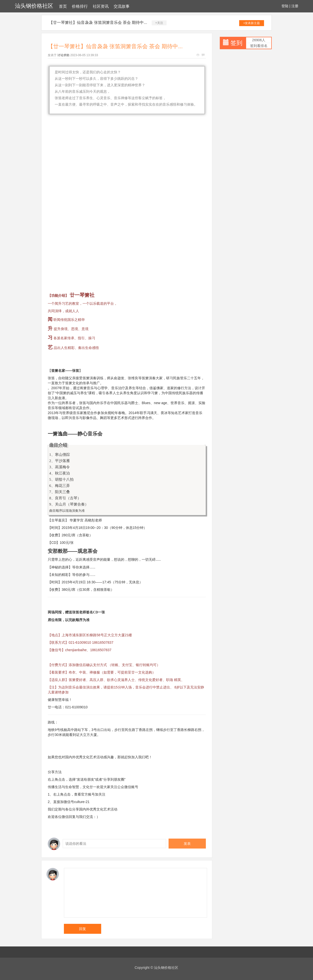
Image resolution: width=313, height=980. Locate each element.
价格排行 (80, 6)
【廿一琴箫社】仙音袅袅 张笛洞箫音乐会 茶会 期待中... (98, 22)
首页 (63, 6)
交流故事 (122, 6)
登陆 (285, 6)
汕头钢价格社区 (34, 6)
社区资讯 (101, 6)
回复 (83, 929)
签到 (236, 43)
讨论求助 (63, 55)
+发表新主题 (251, 23)
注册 (295, 6)
